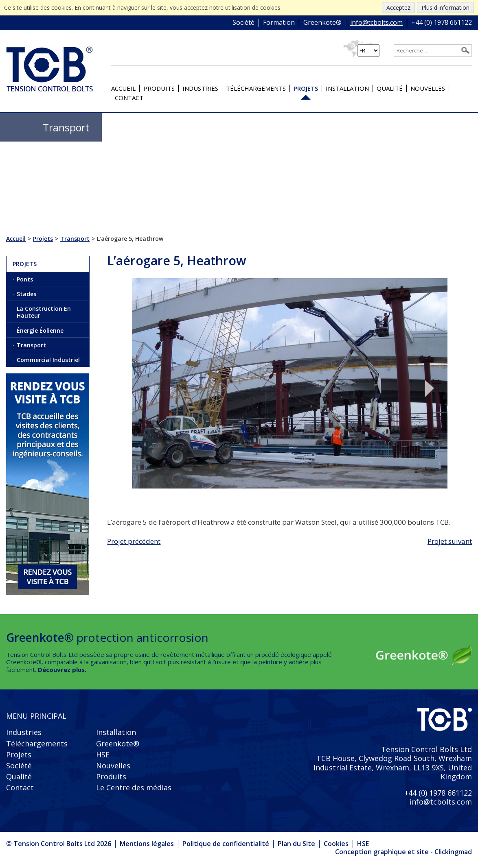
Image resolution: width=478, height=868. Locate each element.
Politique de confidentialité (226, 844)
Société (243, 23)
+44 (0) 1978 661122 (442, 23)
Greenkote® (322, 23)
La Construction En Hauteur (44, 312)
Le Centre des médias (134, 787)
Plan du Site (296, 844)
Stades (26, 294)
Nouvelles (428, 88)
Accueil (123, 88)
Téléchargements (256, 88)
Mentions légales (147, 844)
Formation (279, 23)
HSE (103, 755)
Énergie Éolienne (40, 330)
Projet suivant (450, 541)
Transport (31, 345)
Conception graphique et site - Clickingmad (403, 852)
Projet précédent (134, 541)
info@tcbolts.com (376, 23)
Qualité (390, 88)
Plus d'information (445, 8)
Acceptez (398, 8)
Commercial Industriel (48, 360)
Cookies (336, 844)
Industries (200, 88)
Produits (159, 88)
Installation (347, 88)
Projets (306, 88)
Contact (129, 98)
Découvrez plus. (62, 670)
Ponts (25, 279)
